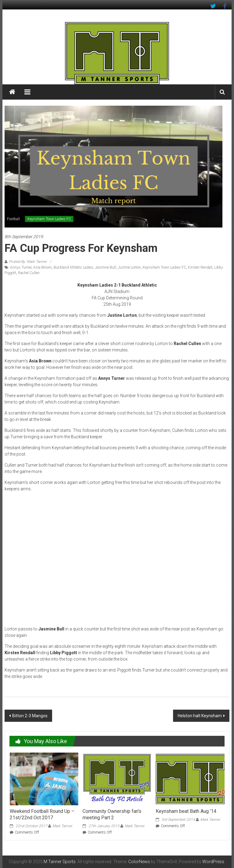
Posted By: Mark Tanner (28, 262)
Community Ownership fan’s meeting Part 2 (112, 814)
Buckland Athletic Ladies (73, 267)
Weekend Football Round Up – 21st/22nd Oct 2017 (42, 814)
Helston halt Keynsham (200, 716)
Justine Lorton (129, 267)
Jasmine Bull (106, 267)
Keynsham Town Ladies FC (49, 219)
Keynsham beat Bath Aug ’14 (186, 811)
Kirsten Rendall (200, 267)
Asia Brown (43, 267)
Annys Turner (21, 267)
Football (13, 219)
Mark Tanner (62, 826)
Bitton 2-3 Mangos (30, 716)
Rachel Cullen (29, 273)
